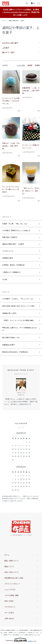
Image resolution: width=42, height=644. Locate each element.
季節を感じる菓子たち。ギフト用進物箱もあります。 (19, 329)
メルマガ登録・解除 (12, 595)
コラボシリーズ (8, 251)
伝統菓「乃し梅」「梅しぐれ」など (15, 224)
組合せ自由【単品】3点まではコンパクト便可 (18, 306)
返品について (9, 566)
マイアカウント (10, 607)
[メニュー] (39, 3)
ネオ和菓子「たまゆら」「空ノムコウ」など (18, 299)
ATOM (11, 601)
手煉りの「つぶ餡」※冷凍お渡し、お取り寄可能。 (11, 146)
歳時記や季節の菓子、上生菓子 (17, 21)
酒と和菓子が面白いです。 (12, 338)
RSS (6, 601)
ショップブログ (10, 590)
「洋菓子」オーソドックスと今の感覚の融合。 (19, 320)
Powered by (21, 640)
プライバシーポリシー (12, 584)
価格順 (30, 65)
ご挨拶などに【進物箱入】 (12, 272)
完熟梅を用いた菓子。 (10, 313)
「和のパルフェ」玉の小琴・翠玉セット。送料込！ (31, 191)
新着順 (37, 65)
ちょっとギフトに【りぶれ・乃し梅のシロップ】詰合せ (11, 189)
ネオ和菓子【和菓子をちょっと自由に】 (16, 230)
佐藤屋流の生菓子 (9, 345)
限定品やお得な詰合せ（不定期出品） (16, 352)
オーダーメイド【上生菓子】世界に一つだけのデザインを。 (11, 101)
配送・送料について (12, 561)
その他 (5, 279)
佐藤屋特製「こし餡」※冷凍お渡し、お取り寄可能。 (31, 91)
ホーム (4, 21)
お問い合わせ (9, 618)
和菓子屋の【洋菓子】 (10, 237)
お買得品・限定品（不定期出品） (14, 265)
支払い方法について (12, 572)
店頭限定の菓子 (8, 258)
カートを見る (9, 613)
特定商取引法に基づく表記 (14, 578)
